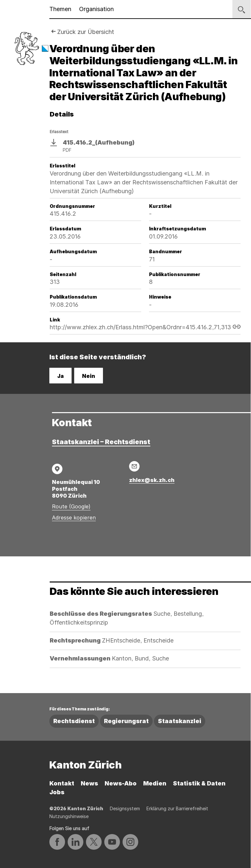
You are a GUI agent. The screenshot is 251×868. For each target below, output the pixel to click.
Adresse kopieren (74, 518)
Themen (60, 9)
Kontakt (62, 783)
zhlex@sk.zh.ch (152, 480)
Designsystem (125, 808)
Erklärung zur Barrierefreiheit (177, 808)
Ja (60, 376)
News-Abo (121, 783)
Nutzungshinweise (69, 816)
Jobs (57, 792)
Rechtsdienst (74, 721)
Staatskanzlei (180, 721)
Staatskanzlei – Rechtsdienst (101, 442)
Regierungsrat (126, 721)
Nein (89, 376)
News (89, 783)
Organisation (96, 9)
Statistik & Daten (199, 783)
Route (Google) (71, 506)
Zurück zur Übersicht (86, 32)
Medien (155, 783)
